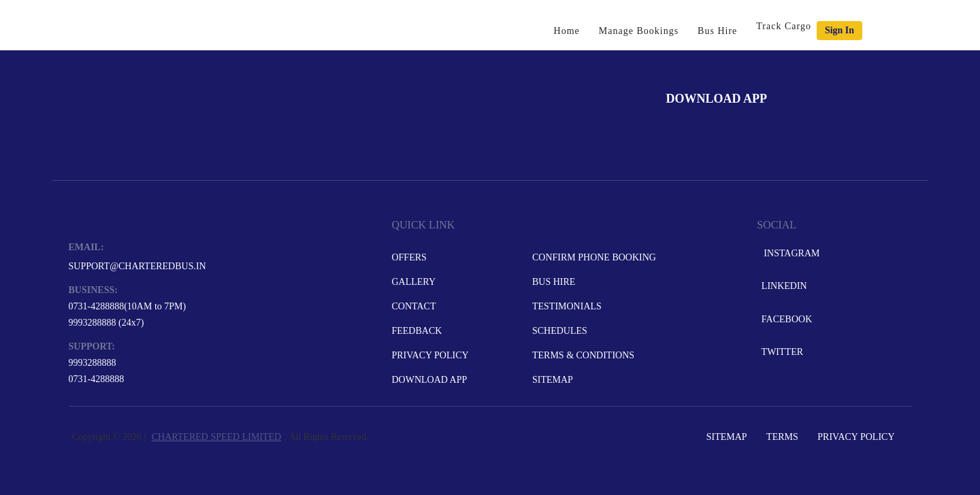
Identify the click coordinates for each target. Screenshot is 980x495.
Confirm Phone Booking (594, 257)
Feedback (416, 331)
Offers (409, 257)
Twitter (781, 352)
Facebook (785, 319)
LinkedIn (783, 286)
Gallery (413, 282)
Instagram (789, 253)
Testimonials (567, 306)
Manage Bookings (639, 31)
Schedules (560, 331)
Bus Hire (717, 31)
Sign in (839, 30)
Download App (429, 380)
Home (567, 31)
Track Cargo (784, 26)
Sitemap (553, 380)
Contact (413, 306)
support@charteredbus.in (137, 266)
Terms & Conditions (583, 355)
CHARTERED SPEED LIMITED (216, 437)
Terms (782, 437)
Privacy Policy (430, 355)
